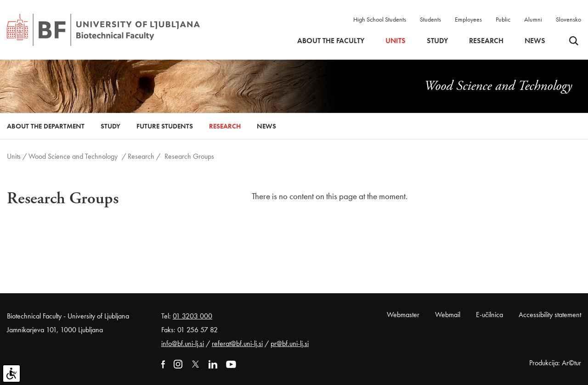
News (535, 41)
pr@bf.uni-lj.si (290, 343)
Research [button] (486, 41)
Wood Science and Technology (73, 156)
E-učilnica (489, 315)
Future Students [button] (165, 126)
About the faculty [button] (331, 41)
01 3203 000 (192, 316)
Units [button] (396, 41)
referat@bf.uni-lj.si (237, 343)
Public (503, 19)
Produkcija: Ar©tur (555, 363)
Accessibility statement (550, 315)
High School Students (380, 19)
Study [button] (437, 41)
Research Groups (189, 156)
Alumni (533, 19)
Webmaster (403, 315)
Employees (468, 19)
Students (430, 19)
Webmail (448, 315)
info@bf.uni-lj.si (183, 343)
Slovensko (568, 19)
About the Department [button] (46, 126)
